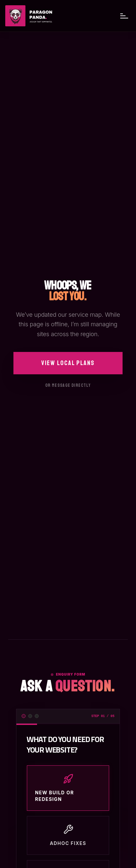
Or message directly (68, 385)
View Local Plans (68, 363)
